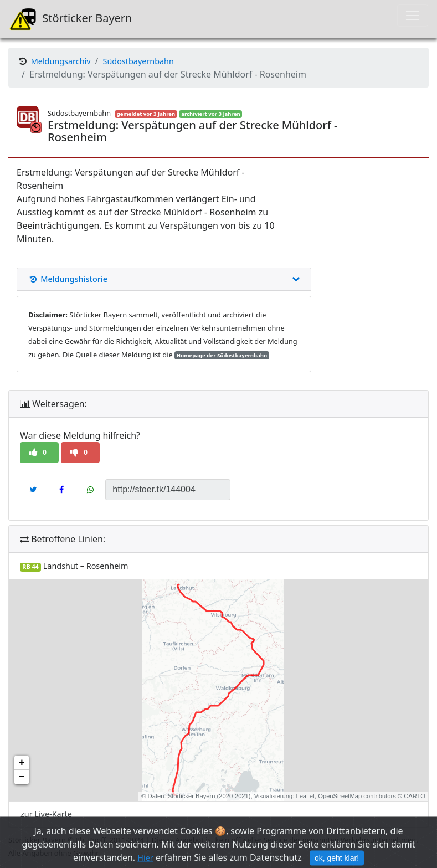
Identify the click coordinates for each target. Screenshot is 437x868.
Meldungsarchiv (61, 61)
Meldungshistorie (164, 279)
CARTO (415, 796)
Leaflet (305, 796)
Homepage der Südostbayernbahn (222, 355)
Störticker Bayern (70, 19)
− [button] (22, 777)
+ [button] (22, 763)
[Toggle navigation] (413, 16)
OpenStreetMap (340, 796)
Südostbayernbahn (138, 61)
